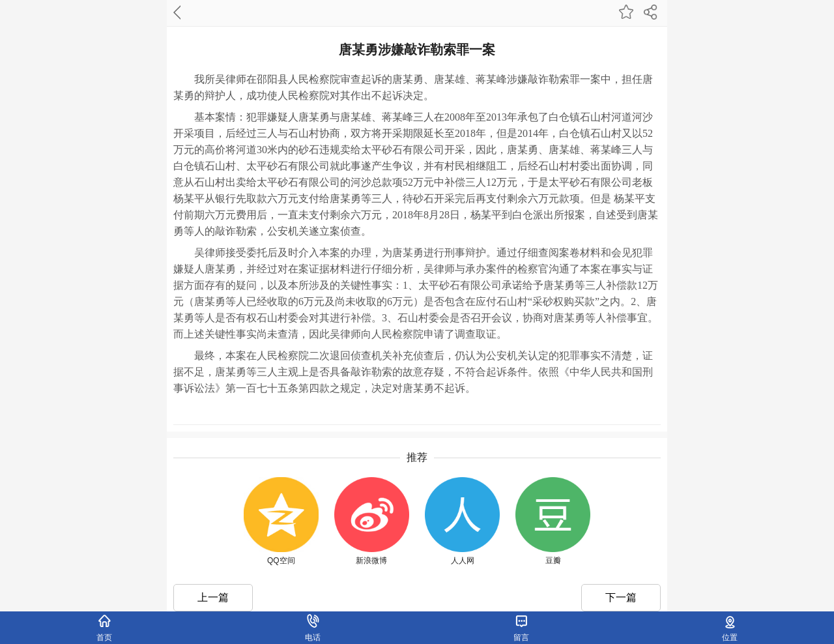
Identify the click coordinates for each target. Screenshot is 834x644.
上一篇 (213, 597)
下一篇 (621, 597)
